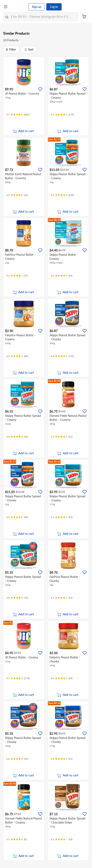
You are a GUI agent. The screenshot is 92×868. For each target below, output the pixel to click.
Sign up (37, 7)
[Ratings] (18, 115)
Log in (54, 7)
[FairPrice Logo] (18, 7)
